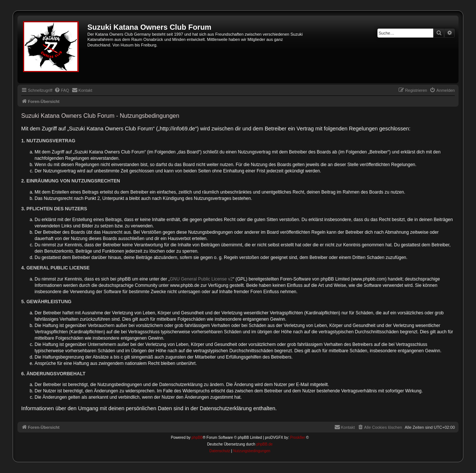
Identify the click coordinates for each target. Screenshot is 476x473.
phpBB (197, 438)
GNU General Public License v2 (201, 279)
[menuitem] (62, 90)
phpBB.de (264, 444)
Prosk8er (297, 438)
